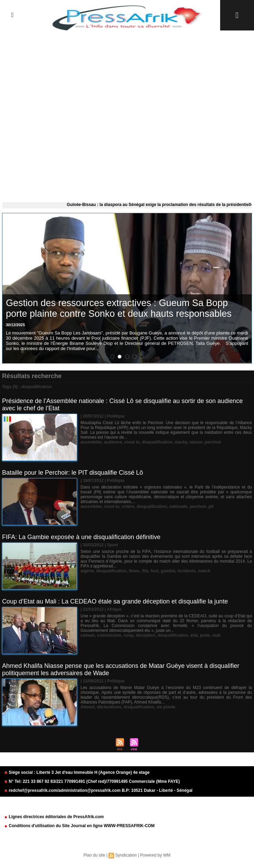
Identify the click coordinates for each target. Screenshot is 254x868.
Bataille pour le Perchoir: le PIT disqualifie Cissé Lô (73, 473)
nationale (178, 507)
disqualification (157, 442)
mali (216, 635)
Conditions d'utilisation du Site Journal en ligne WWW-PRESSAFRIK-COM (79, 826)
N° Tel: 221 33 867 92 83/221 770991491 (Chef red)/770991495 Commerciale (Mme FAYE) (92, 781)
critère (128, 507)
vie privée (166, 707)
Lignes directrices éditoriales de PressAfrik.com (54, 817)
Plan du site (95, 855)
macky (181, 442)
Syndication (126, 855)
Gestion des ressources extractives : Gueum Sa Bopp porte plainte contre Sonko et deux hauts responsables (119, 308)
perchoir (213, 442)
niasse (196, 442)
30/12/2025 (15, 325)
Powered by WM (155, 855)
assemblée (91, 442)
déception (146, 635)
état (194, 635)
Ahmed (88, 707)
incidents (187, 571)
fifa (145, 571)
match (204, 571)
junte (205, 635)
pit (211, 507)
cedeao (88, 635)
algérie (87, 571)
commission (109, 635)
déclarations (109, 707)
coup (129, 635)
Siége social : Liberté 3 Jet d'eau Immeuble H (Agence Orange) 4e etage (77, 772)
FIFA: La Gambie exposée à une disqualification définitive (81, 537)
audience (113, 442)
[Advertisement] (127, 115)
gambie (168, 571)
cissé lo (132, 442)
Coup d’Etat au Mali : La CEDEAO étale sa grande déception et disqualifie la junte (115, 601)
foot (155, 571)
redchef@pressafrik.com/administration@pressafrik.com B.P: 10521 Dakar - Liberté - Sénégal (98, 790)
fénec (134, 571)
